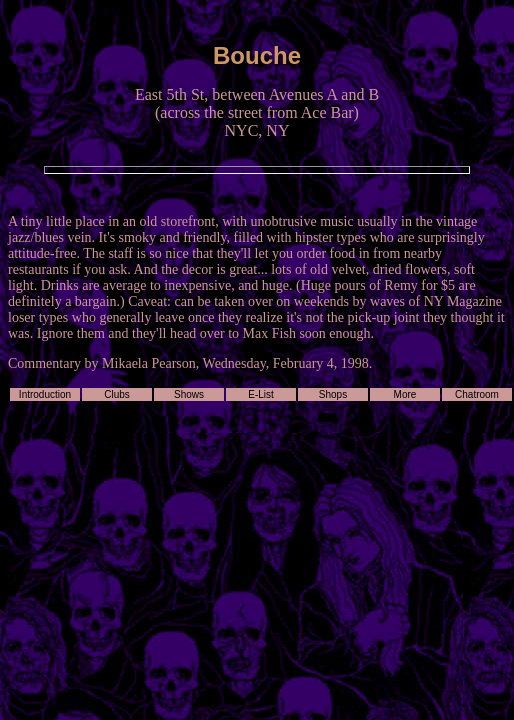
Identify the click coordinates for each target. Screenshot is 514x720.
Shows (189, 394)
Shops (333, 394)
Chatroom (477, 394)
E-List (261, 394)
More (405, 394)
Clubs (117, 394)
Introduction (45, 394)
